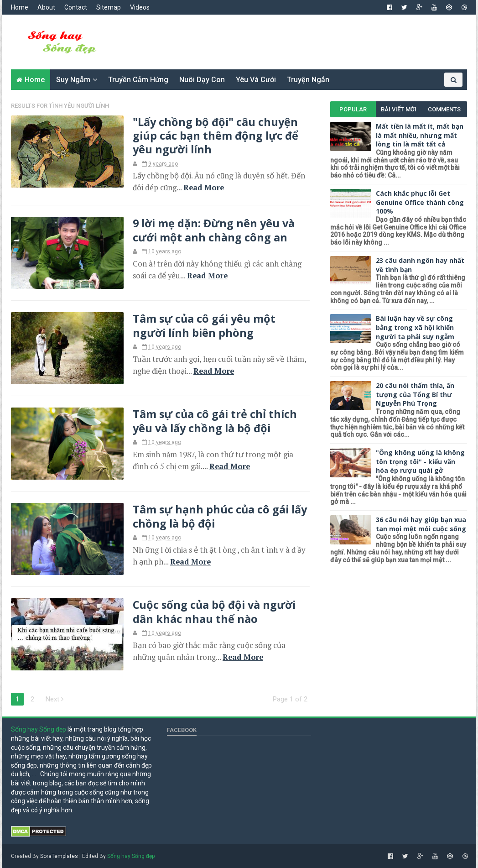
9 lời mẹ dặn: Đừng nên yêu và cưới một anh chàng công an (214, 230)
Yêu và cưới (256, 80)
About (46, 7)
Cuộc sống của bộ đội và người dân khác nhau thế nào (214, 612)
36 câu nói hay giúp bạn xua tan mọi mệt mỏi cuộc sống (421, 524)
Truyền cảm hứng (138, 80)
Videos (140, 7)
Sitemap (109, 7)
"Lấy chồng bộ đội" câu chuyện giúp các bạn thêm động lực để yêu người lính (216, 136)
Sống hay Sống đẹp (39, 729)
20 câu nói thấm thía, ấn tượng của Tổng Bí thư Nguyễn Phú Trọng (415, 394)
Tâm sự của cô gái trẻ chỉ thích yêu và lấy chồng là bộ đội (215, 421)
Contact (76, 7)
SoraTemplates (59, 856)
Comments (444, 109)
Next (55, 699)
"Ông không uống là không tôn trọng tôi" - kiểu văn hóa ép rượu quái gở (420, 461)
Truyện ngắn (308, 80)
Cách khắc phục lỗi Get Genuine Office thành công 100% (420, 202)
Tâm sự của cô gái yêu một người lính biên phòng (204, 325)
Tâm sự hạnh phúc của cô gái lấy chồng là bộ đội (220, 516)
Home (20, 7)
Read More (204, 188)
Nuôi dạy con (202, 80)
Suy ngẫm (73, 80)
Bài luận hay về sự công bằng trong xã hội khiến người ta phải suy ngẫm (415, 327)
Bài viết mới (399, 109)
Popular (353, 109)
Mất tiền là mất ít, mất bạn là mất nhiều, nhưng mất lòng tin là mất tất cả (420, 135)
